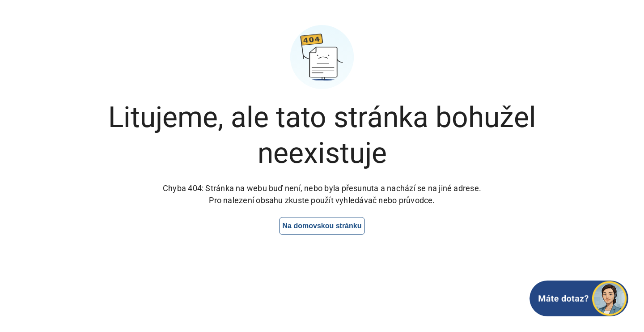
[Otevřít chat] (579, 298)
